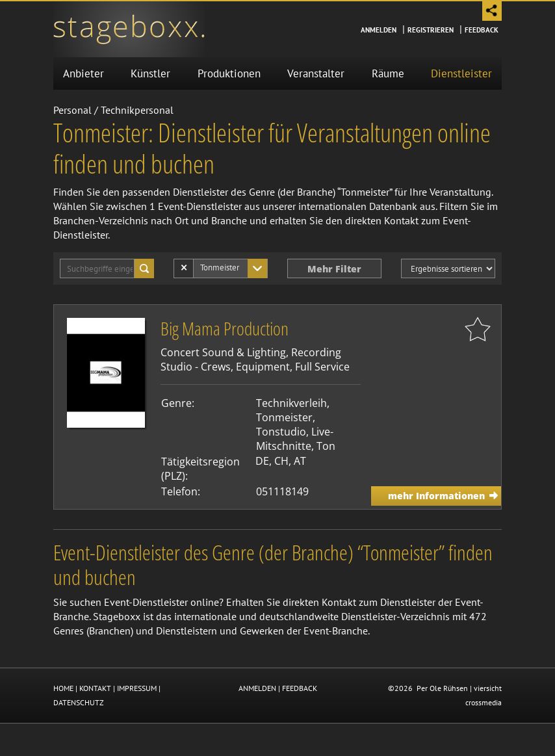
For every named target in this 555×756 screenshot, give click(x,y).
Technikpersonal (137, 110)
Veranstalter (316, 73)
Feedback (482, 30)
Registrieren (431, 30)
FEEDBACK (300, 688)
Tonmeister (284, 417)
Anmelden (379, 30)
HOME (63, 688)
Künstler (150, 73)
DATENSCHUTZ (79, 702)
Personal (72, 110)
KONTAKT (95, 688)
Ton (326, 446)
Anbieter (84, 73)
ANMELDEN (257, 688)
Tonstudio (281, 432)
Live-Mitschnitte (295, 439)
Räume (388, 73)
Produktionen (229, 73)
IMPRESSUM (137, 688)
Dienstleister (461, 73)
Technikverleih (291, 403)
